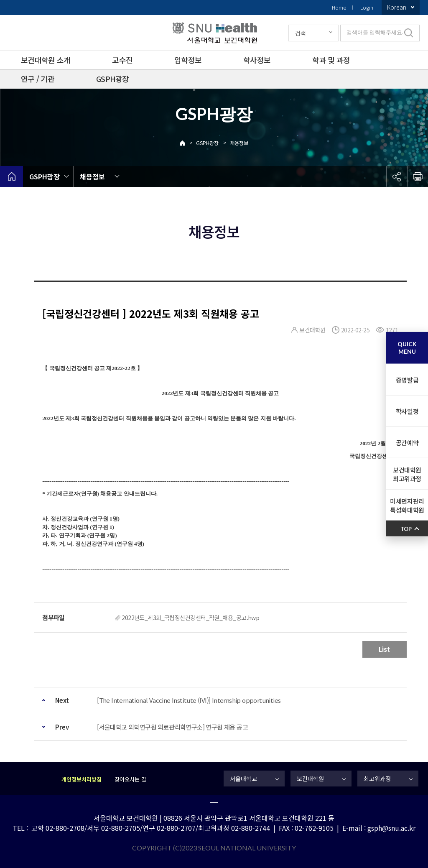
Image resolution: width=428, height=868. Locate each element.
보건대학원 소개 (46, 60)
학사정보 (257, 60)
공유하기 (397, 176)
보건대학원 (310, 779)
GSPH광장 (113, 79)
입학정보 (188, 60)
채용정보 (239, 143)
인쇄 (418, 176)
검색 (301, 33)
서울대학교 (243, 779)
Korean (397, 7)
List (384, 649)
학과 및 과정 (331, 60)
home (11, 176)
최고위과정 (377, 779)
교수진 (122, 60)
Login (367, 7)
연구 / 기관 (38, 79)
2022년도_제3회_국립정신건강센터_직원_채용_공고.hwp (190, 618)
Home (339, 7)
